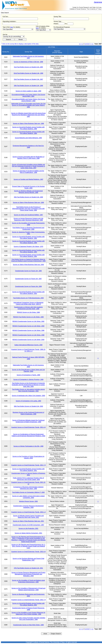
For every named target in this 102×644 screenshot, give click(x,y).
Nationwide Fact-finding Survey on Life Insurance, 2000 (28, 366)
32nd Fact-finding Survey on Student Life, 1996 (28, 73)
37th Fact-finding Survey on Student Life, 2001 (28, 568)
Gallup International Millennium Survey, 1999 (28, 345)
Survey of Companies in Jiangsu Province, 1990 (28, 380)
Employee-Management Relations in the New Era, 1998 (28, 147)
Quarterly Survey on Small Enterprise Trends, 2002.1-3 (28, 512)
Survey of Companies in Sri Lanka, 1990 (28, 401)
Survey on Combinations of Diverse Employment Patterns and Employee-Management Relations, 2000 (28, 435)
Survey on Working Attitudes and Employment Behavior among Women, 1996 (28, 192)
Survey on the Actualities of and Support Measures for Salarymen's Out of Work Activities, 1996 (28, 613)
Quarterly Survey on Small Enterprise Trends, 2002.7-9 (28, 600)
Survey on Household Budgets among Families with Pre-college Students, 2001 (28, 470)
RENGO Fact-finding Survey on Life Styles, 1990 (28, 317)
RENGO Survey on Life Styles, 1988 (28, 312)
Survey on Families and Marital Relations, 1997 (28, 179)
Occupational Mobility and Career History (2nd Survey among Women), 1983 (28, 100)
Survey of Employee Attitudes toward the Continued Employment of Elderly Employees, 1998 (28, 421)
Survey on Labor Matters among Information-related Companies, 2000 (28, 497)
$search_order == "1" (14, 36)
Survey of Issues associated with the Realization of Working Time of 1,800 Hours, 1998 (28, 158)
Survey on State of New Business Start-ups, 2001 (28, 521)
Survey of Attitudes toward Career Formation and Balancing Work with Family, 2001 (28, 517)
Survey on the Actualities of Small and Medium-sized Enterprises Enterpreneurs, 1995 (28, 581)
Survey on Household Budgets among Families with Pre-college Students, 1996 (28, 242)
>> (93, 44)
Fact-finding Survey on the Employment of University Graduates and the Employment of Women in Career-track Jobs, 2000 (28, 385)
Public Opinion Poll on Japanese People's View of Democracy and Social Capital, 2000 (28, 479)
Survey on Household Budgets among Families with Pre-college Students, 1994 (28, 256)
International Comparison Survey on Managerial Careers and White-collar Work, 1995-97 (28, 303)
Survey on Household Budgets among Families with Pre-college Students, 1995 (28, 237)
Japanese (98, 2)
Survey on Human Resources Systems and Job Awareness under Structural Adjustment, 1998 (28, 219)
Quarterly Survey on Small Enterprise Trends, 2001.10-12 (28, 483)
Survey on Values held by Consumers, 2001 (28, 533)
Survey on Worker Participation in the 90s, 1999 (28, 446)
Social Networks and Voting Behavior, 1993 (28, 138)
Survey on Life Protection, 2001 (28, 528)
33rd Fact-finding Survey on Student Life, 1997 (28, 79)
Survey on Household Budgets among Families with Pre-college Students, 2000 (28, 293)
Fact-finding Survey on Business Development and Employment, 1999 (28, 228)
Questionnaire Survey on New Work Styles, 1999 (28, 625)
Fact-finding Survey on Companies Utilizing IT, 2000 (28, 492)
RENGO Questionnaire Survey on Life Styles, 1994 (28, 326)
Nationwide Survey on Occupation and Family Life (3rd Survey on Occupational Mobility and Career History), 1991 (28, 105)
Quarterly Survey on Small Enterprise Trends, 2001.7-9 (28, 465)
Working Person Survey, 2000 (28, 501)
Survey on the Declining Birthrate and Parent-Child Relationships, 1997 (28, 559)
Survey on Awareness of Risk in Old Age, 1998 (28, 62)
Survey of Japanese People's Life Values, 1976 (28, 247)
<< (80, 44)
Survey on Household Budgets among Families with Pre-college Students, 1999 (28, 133)
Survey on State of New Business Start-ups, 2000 (28, 265)
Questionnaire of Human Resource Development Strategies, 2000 (28, 507)
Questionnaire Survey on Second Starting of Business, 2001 (28, 474)
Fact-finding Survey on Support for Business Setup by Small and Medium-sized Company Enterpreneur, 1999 (28, 260)
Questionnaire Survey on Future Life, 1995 (28, 271)
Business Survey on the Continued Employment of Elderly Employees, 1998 (28, 413)
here (12, 27)
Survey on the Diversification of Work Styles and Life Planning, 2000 (28, 370)
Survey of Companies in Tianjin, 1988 (28, 375)
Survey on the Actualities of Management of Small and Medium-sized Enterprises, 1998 (28, 589)
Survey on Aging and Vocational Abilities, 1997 (28, 215)
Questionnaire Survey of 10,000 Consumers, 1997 (28, 525)
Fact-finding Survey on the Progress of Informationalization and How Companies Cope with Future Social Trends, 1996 (28, 209)
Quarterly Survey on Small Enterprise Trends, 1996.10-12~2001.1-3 (28, 350)
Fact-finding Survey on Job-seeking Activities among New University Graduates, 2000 (28, 390)
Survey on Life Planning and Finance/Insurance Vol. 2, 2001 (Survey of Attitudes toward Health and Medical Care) (28, 546)
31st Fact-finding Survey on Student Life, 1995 (28, 67)
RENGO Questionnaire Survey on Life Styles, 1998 (28, 335)
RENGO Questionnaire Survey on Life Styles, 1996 (28, 330)
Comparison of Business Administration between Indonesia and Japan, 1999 (28, 488)
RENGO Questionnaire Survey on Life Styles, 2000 (28, 340)
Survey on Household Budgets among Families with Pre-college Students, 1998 (28, 128)
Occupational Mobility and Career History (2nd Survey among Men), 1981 (28, 95)
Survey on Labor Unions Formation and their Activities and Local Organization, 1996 (28, 619)
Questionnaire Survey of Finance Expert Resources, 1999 (28, 609)
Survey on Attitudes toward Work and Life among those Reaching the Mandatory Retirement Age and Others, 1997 (28, 115)
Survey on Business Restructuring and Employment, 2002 (28, 595)
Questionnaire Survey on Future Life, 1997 (28, 279)
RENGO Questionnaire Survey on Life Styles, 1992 (28, 321)
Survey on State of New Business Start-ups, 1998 (28, 123)
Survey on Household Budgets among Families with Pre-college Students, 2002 (28, 604)
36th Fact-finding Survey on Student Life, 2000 (28, 406)
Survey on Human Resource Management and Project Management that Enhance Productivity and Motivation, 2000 (28, 574)
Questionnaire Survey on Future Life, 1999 (28, 286)
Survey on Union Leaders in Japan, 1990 (28, 91)
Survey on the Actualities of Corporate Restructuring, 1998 (28, 224)
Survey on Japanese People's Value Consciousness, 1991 (28, 233)
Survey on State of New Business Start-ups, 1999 (28, 202)
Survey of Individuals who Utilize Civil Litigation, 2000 (28, 396)
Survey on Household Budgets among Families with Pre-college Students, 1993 (28, 251)
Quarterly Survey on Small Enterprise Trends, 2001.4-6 (28, 427)
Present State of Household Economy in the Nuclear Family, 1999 (28, 187)
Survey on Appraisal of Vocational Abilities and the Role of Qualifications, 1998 (28, 172)
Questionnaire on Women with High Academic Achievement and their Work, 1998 (28, 308)
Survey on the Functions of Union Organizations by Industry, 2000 (28, 457)
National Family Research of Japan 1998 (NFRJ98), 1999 (28, 358)
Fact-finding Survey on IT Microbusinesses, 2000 (28, 298)
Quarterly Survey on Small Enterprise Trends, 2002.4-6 (28, 552)
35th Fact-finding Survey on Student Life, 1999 (28, 197)
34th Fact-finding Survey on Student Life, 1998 (28, 86)
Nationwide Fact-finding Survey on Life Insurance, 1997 (28, 57)
